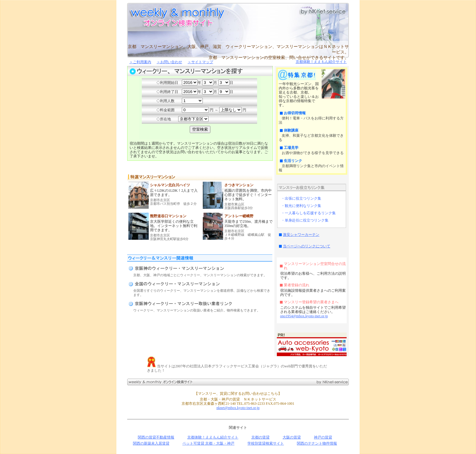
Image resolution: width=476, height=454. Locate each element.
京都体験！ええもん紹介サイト (321, 62)
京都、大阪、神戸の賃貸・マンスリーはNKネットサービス (318, 11)
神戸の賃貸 (323, 437)
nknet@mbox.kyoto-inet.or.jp (238, 408)
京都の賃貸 (260, 437)
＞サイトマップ (200, 62)
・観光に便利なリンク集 (301, 206)
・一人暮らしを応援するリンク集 (308, 213)
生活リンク (293, 161)
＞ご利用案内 (140, 62)
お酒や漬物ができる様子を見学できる (313, 153)
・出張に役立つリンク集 (301, 198)
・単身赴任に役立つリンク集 (305, 220)
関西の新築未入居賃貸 (151, 443)
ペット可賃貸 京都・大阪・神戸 (208, 443)
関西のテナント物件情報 (317, 443)
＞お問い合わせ (169, 62)
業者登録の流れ (297, 285)
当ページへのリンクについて (307, 246)
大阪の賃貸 (292, 437)
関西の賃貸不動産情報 (156, 437)
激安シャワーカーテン (301, 235)
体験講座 (291, 130)
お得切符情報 (295, 113)
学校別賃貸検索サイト (266, 443)
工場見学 (291, 148)
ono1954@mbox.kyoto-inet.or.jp (304, 316)
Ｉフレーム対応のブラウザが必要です (200, 108)
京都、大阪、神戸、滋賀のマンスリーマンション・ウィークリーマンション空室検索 (180, 15)
